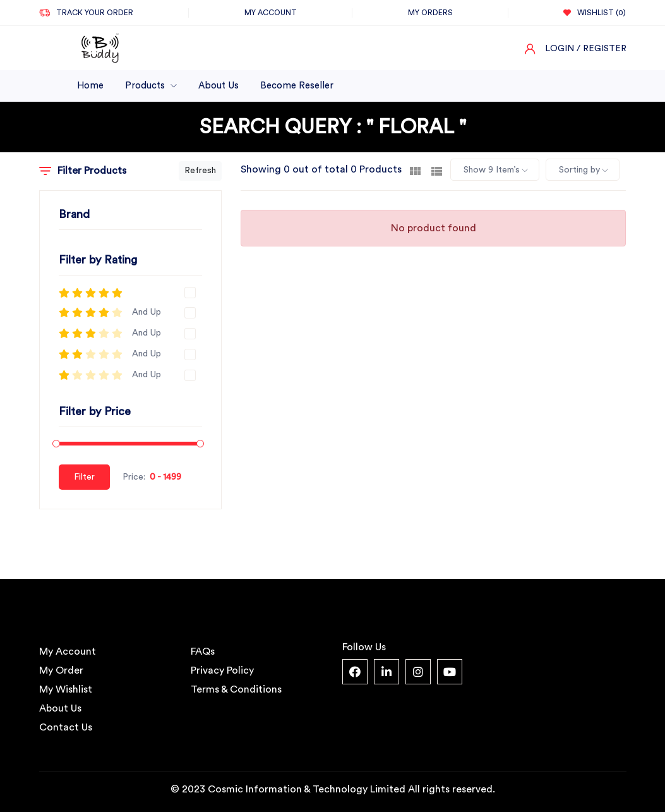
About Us (219, 86)
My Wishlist (66, 689)
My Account (68, 651)
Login (560, 49)
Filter (84, 477)
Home (90, 86)
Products (151, 86)
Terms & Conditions (236, 689)
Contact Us (66, 727)
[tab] (415, 170)
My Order (61, 670)
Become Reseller (297, 86)
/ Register (602, 49)
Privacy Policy (222, 670)
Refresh (200, 171)
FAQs (203, 651)
